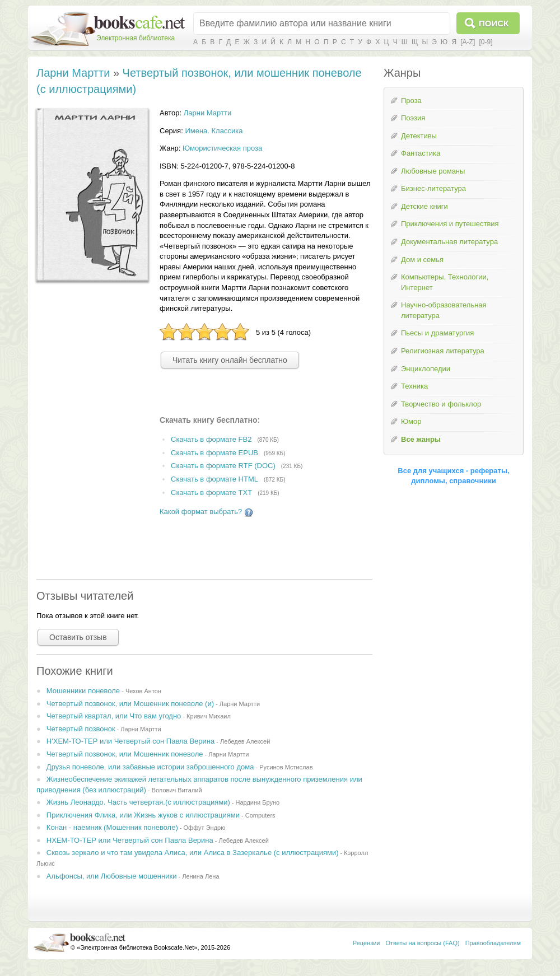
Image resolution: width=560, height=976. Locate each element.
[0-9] (486, 42)
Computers (260, 815)
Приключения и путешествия (450, 224)
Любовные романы (433, 171)
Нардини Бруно (258, 802)
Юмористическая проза (222, 148)
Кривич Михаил (209, 716)
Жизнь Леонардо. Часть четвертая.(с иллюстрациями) (138, 802)
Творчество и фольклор (441, 404)
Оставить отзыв (78, 637)
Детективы (419, 136)
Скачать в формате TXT (211, 492)
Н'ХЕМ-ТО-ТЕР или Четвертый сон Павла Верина (130, 741)
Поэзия (413, 118)
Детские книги (424, 206)
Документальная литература (449, 242)
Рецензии (367, 943)
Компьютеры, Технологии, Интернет (445, 282)
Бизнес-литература (433, 188)
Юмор (411, 421)
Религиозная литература (443, 351)
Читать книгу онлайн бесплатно (230, 360)
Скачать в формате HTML (214, 480)
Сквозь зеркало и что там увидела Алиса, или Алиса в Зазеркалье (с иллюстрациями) (193, 853)
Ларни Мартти (73, 73)
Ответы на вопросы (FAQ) (423, 943)
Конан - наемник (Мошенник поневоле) (112, 827)
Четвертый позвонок (81, 729)
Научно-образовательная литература (444, 310)
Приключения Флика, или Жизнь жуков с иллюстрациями (143, 815)
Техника (414, 386)
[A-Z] (468, 42)
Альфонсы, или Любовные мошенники (112, 876)
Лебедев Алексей (245, 741)
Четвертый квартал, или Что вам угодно (114, 716)
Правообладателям (493, 943)
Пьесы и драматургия (437, 333)
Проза (411, 101)
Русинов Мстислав (286, 767)
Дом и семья (422, 260)
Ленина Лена (200, 876)
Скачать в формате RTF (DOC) (223, 466)
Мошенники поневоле (83, 691)
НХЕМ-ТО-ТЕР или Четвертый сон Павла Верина (130, 840)
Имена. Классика (214, 131)
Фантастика (421, 153)
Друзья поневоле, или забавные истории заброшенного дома (150, 767)
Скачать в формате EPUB (214, 453)
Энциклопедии (426, 369)
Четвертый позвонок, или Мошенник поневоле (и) (130, 704)
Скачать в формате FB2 (211, 439)
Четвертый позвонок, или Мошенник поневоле (125, 754)
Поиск (494, 23)
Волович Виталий (177, 790)
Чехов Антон (143, 691)
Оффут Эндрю (205, 828)
